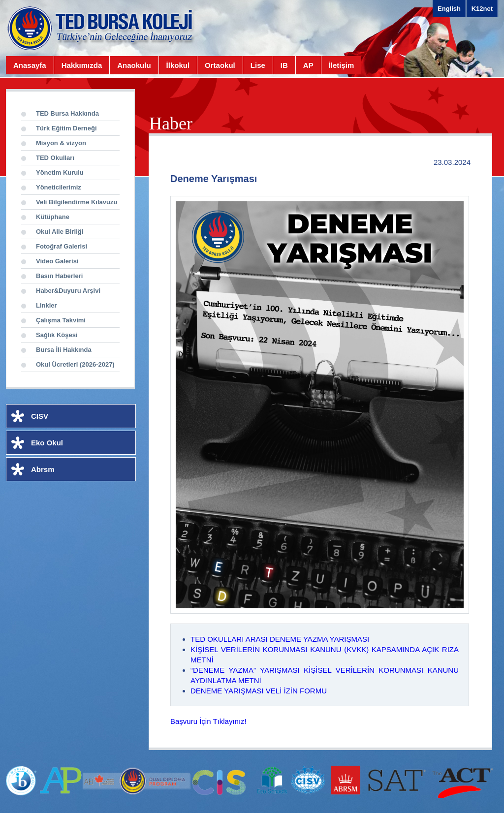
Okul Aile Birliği (60, 232)
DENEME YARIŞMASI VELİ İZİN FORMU (259, 691)
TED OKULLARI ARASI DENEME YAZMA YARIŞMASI (280, 639)
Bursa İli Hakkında (64, 350)
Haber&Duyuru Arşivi (68, 291)
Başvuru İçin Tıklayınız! (208, 721)
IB (284, 65)
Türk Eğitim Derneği (66, 128)
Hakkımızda (82, 65)
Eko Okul (47, 443)
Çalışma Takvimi (61, 320)
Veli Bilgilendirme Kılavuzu (77, 202)
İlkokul (178, 65)
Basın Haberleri (59, 276)
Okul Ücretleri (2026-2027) (75, 364)
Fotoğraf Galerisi (62, 246)
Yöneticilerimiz (59, 187)
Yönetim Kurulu (60, 172)
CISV (40, 416)
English (449, 9)
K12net (482, 9)
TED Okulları (55, 158)
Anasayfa (30, 65)
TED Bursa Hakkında (67, 113)
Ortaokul (220, 65)
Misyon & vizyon (61, 143)
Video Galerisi (57, 261)
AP (308, 65)
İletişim (342, 65)
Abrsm (43, 469)
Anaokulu (134, 65)
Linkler (47, 305)
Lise (258, 65)
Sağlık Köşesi (57, 335)
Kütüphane (53, 217)
